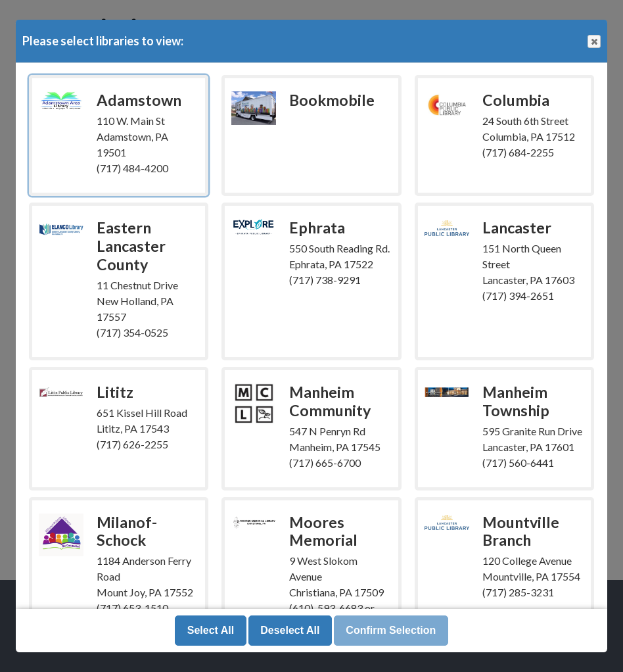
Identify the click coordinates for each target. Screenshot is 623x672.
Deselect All (290, 630)
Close (593, 42)
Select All (211, 630)
